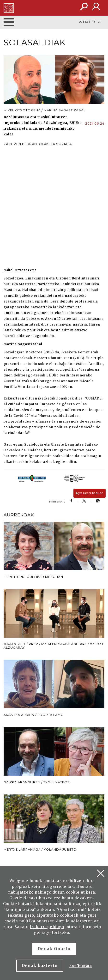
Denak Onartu (54, 949)
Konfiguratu (81, 966)
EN (99, 22)
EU (80, 22)
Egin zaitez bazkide (90, 493)
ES (87, 22)
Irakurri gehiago (47, 927)
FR (93, 22)
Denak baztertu (40, 966)
